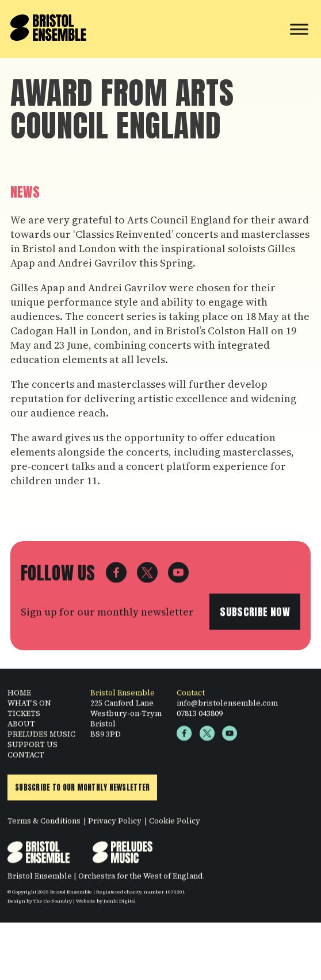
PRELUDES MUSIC (41, 738)
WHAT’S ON (29, 707)
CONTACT (26, 758)
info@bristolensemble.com (227, 707)
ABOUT (21, 727)
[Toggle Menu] (299, 29)
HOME (19, 696)
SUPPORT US (33, 748)
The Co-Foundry (53, 905)
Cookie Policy (175, 825)
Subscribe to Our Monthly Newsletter (82, 792)
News (25, 192)
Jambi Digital (120, 905)
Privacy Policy (115, 825)
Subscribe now (255, 616)
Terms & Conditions (44, 825)
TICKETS (24, 717)
